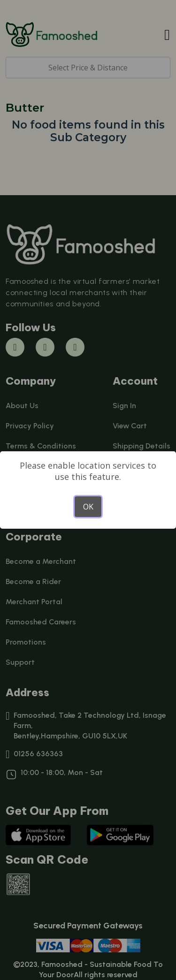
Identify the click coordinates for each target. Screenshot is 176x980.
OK (88, 507)
